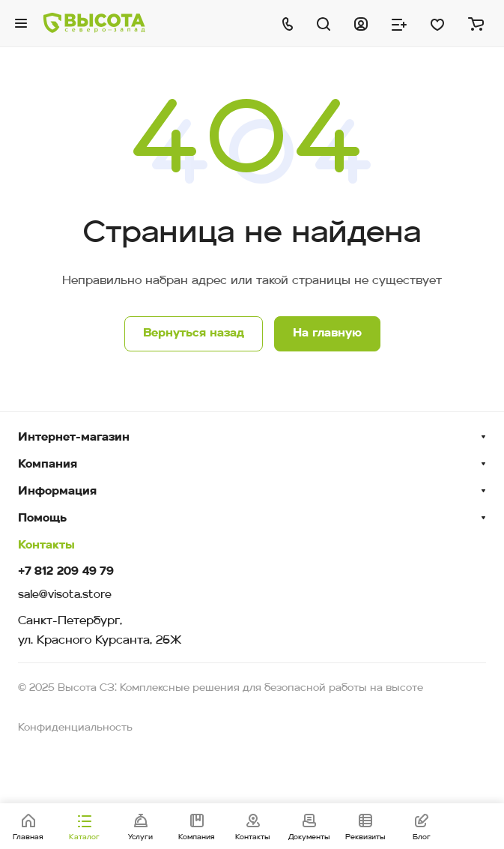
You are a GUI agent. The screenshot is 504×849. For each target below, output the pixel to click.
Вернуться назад (194, 333)
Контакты (46, 546)
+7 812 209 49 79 (66, 572)
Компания (48, 465)
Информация (57, 492)
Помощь (42, 519)
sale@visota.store (65, 595)
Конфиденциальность (75, 728)
